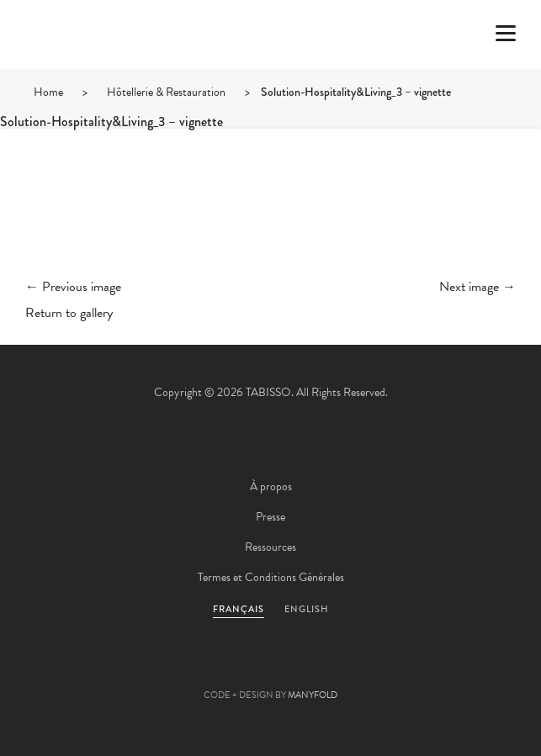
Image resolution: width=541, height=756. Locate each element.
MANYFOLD (313, 695)
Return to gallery (69, 313)
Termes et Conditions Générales (271, 577)
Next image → (477, 287)
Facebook (225, 669)
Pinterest (271, 669)
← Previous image (73, 287)
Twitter (180, 669)
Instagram (362, 669)
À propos (271, 486)
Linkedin (316, 669)
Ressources (270, 547)
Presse (270, 517)
